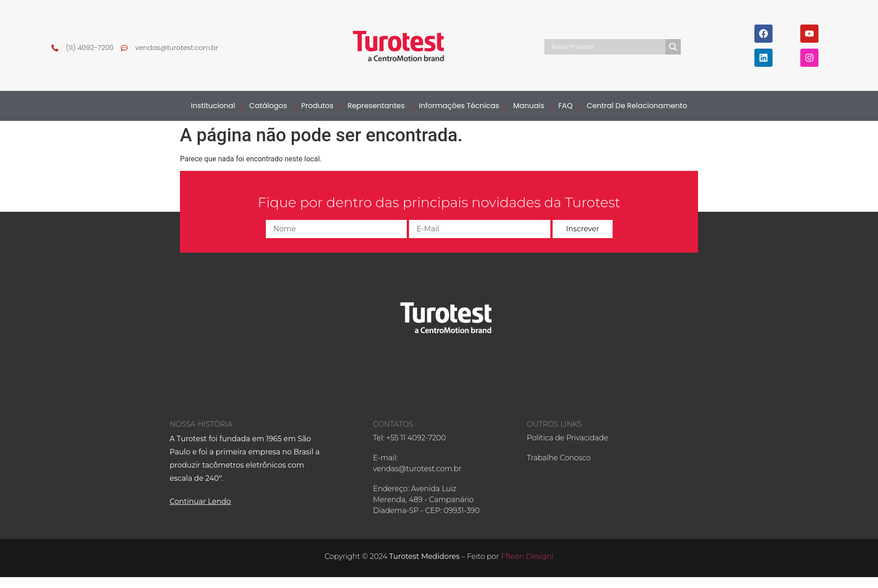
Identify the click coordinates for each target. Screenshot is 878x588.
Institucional (213, 106)
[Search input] (607, 47)
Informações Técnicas (459, 106)
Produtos (317, 106)
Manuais (529, 106)
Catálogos (268, 106)
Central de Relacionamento (637, 106)
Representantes (376, 106)
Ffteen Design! (527, 556)
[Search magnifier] (673, 47)
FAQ (566, 106)
